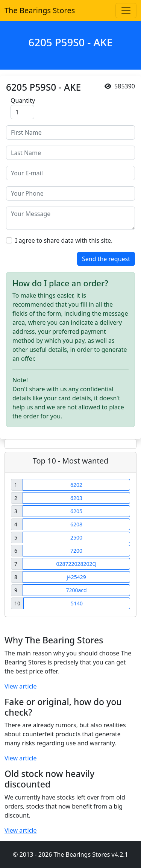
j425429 (76, 577)
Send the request (106, 259)
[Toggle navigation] (126, 11)
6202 (76, 485)
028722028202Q (76, 564)
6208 (76, 524)
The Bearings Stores (40, 10)
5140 (77, 603)
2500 (76, 537)
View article (21, 686)
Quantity (23, 100)
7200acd (76, 590)
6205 (76, 511)
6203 (76, 498)
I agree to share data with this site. (64, 240)
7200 (76, 551)
